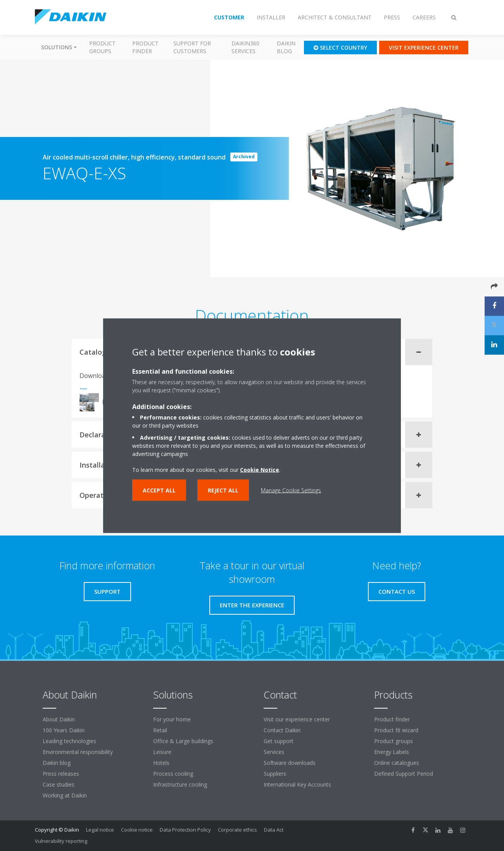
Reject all (223, 490)
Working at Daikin (65, 795)
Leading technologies (69, 741)
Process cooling (173, 774)
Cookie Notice (260, 469)
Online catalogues (397, 763)
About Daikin (59, 719)
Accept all (159, 490)
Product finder (145, 47)
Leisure (162, 752)
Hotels (161, 763)
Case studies (59, 784)
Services (274, 752)
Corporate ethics (237, 830)
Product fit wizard (396, 730)
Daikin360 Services (245, 47)
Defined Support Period (404, 774)
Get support (279, 741)
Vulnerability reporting (61, 841)
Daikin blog (286, 47)
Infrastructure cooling (180, 784)
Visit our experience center (297, 719)
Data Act (274, 830)
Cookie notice (137, 830)
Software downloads (290, 763)
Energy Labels (392, 752)
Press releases (61, 774)
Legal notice (100, 830)
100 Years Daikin (64, 730)
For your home (172, 719)
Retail (160, 730)
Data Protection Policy (185, 830)
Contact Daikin (282, 730)
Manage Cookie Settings (291, 490)
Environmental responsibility (78, 752)
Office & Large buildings (183, 741)
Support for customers (192, 47)
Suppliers (275, 774)
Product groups (102, 47)
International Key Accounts (297, 784)
